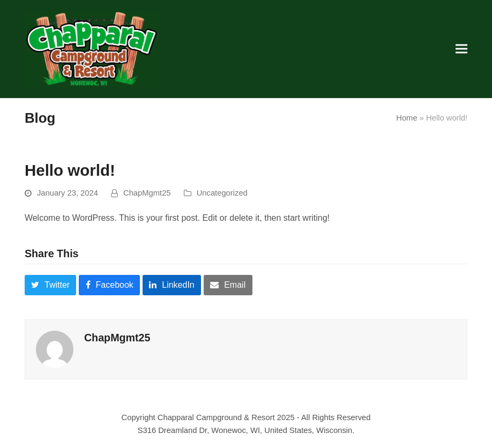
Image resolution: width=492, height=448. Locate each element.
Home (407, 118)
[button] (461, 49)
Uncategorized (222, 193)
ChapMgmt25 (147, 193)
